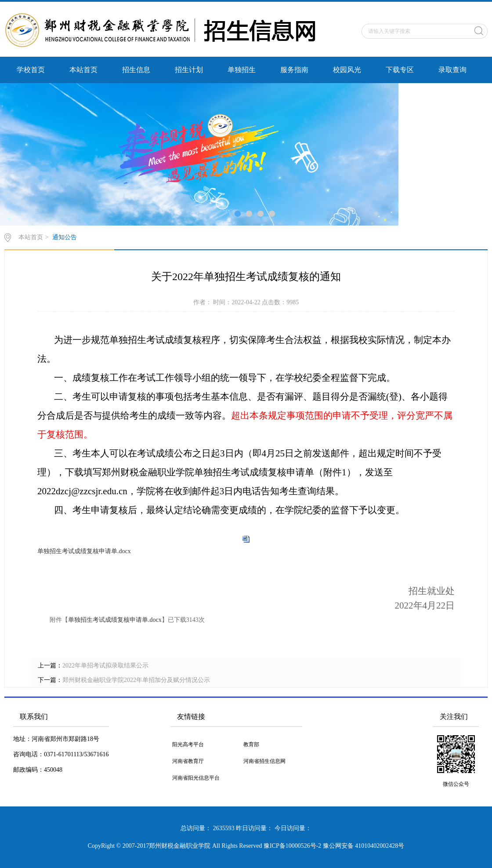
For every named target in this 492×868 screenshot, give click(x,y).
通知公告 (65, 237)
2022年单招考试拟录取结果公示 (105, 666)
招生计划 (189, 70)
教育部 (251, 744)
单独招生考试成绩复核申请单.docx (84, 551)
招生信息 (136, 70)
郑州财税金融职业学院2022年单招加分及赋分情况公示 (136, 680)
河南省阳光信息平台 (196, 778)
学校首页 (31, 70)
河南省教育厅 (188, 761)
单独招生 (242, 70)
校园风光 (347, 70)
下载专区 (400, 70)
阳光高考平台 (188, 744)
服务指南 (294, 70)
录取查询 (452, 70)
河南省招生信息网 (264, 761)
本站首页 (83, 70)
